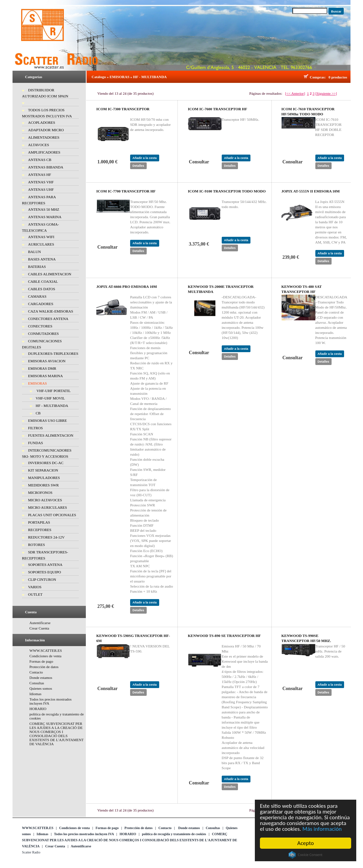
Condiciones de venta (45, 656)
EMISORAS (38, 383)
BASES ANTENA (42, 259)
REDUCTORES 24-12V (46, 537)
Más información (322, 829)
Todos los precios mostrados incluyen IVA (84, 834)
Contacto (36, 672)
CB (38, 413)
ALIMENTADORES (44, 137)
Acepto (306, 843)
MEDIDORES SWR (43, 485)
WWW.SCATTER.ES (46, 650)
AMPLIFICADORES (44, 152)
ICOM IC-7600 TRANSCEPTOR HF (217, 109)
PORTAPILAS (39, 522)
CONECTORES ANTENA (48, 319)
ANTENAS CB (40, 160)
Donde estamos (41, 678)
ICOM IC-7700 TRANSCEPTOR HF (126, 191)
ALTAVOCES (39, 145)
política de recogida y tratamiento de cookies (174, 834)
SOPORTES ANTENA (45, 565)
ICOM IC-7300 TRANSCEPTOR (123, 109)
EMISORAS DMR (42, 368)
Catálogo (99, 77)
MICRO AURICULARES (47, 507)
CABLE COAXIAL (43, 281)
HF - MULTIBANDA (52, 406)
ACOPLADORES (42, 122)
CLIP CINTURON (42, 579)
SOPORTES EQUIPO (44, 572)
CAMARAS (37, 296)
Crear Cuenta (39, 628)
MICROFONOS (40, 493)
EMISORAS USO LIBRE (47, 420)
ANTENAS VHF (41, 182)
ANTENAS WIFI (41, 237)
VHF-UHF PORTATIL (53, 391)
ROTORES (37, 545)
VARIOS (35, 587)
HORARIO (38, 709)
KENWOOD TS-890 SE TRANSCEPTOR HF (224, 636)
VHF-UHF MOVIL (50, 398)
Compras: (319, 77)
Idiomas (35, 694)
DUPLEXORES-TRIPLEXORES (53, 353)
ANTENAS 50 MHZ (44, 209)
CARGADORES (41, 304)
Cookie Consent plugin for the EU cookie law (306, 855)
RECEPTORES (40, 530)
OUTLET (35, 594)
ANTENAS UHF (41, 189)
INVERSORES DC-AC (46, 463)
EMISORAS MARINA (45, 376)
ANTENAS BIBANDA (46, 167)
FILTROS (35, 428)
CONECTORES (40, 326)
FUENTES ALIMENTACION (51, 435)
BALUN (34, 252)
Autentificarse (40, 623)
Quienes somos (41, 688)
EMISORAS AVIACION (47, 361)
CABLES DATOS (42, 289)
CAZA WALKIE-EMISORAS (51, 311)
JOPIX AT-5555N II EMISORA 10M (311, 191)
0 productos (338, 77)
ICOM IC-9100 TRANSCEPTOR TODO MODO (227, 191)
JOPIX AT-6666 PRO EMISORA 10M (127, 287)
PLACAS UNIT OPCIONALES (52, 515)
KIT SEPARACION (43, 470)
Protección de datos (44, 667)
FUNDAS (35, 443)
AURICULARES (41, 244)
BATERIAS (37, 267)
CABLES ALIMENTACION (50, 274)
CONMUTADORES (43, 334)
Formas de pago (41, 661)
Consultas (37, 683)
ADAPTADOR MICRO (46, 130)
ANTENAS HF (40, 175)
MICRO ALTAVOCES (45, 500)
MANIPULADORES (44, 478)
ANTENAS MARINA (45, 217)
